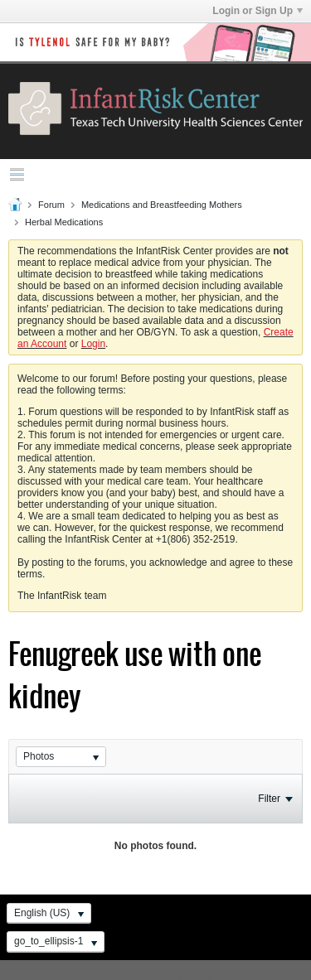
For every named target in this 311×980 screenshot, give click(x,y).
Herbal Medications (64, 222)
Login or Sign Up (258, 11)
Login (93, 344)
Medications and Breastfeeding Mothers (162, 205)
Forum (51, 205)
